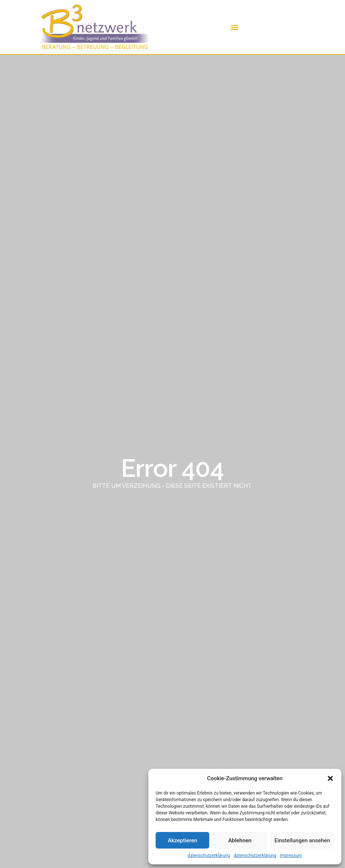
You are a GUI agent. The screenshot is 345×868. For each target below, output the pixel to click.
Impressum (291, 856)
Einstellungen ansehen (302, 840)
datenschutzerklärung (209, 856)
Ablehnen (240, 840)
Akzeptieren (182, 840)
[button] (330, 778)
